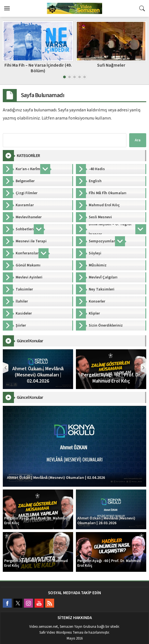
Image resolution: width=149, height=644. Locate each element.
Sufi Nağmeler (111, 65)
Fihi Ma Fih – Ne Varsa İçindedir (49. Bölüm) (38, 68)
